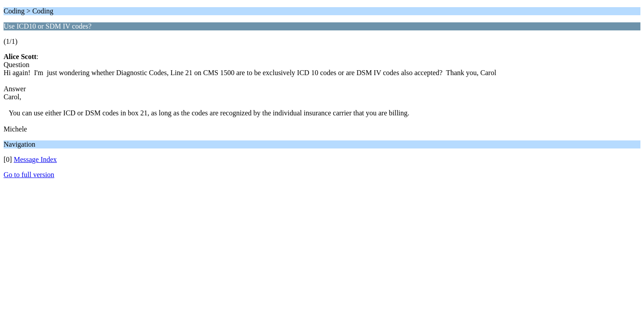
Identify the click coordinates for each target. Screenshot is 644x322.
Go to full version (29, 175)
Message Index (35, 159)
